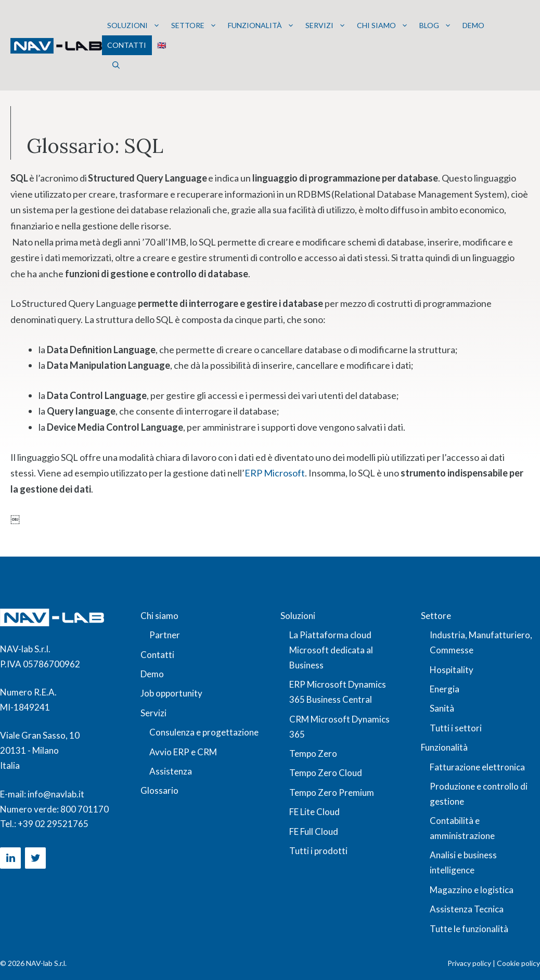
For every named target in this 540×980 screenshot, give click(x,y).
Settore (194, 25)
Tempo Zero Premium (332, 792)
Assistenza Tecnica (467, 909)
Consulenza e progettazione (204, 732)
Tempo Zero (313, 753)
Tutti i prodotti (318, 851)
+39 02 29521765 (53, 824)
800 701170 (85, 809)
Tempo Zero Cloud (326, 773)
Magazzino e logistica (472, 890)
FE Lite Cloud (314, 812)
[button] (116, 65)
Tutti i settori (456, 728)
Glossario (159, 790)
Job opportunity (171, 693)
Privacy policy (469, 963)
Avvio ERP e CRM (183, 752)
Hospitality (452, 670)
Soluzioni (134, 25)
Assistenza (171, 771)
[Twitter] (35, 858)
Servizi (326, 25)
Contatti (127, 45)
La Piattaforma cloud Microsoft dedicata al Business (331, 650)
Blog (435, 25)
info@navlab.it (56, 794)
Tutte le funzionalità (469, 929)
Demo (473, 25)
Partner (165, 635)
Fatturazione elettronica (477, 767)
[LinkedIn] (10, 858)
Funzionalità (261, 25)
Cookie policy (518, 963)
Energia (445, 689)
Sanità (442, 708)
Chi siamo (383, 25)
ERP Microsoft (275, 473)
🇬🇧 (162, 45)
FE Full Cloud (314, 831)
